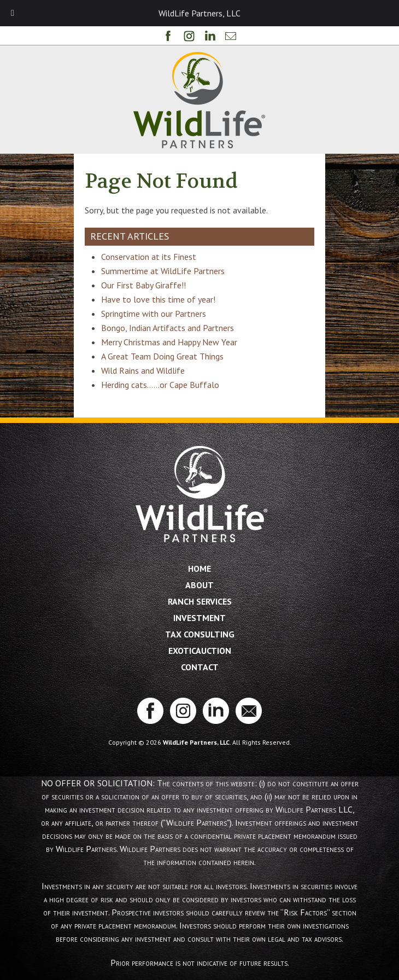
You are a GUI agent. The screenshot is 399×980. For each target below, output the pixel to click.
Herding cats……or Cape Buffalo (160, 385)
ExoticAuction (200, 651)
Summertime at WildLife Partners (163, 271)
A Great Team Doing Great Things (162, 356)
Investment (199, 618)
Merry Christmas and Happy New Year (169, 342)
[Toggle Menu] (13, 13)
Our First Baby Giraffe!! (143, 285)
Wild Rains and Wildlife (143, 370)
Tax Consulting (200, 634)
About (199, 585)
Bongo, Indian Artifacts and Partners (168, 328)
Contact (200, 667)
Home (199, 569)
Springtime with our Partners (154, 314)
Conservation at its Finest (149, 257)
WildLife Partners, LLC (196, 742)
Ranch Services (200, 601)
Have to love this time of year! (158, 299)
